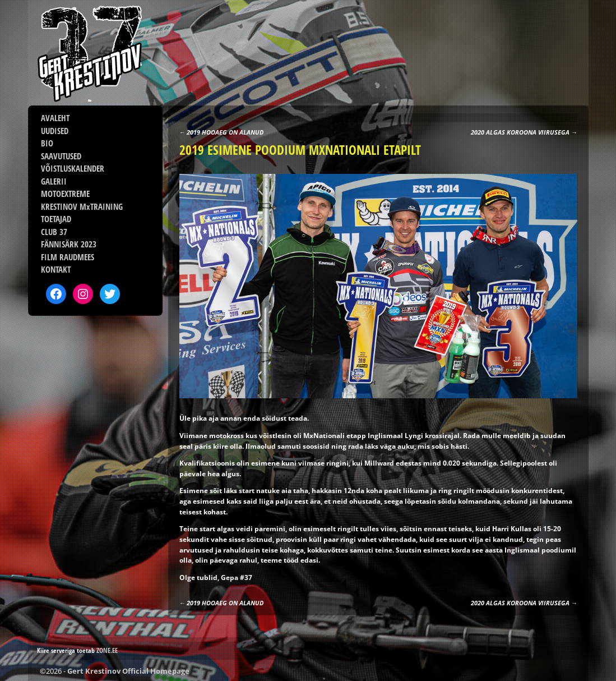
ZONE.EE (107, 650)
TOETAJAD (56, 219)
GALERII (54, 181)
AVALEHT (55, 118)
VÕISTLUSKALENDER (73, 168)
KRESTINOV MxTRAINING (82, 206)
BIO (47, 143)
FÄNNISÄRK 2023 (69, 244)
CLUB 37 (54, 232)
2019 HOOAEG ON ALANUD (222, 132)
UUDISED (55, 131)
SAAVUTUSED (61, 156)
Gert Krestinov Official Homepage (128, 671)
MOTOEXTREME (65, 194)
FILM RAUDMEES (68, 257)
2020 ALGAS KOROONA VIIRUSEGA (524, 132)
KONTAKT (56, 269)
